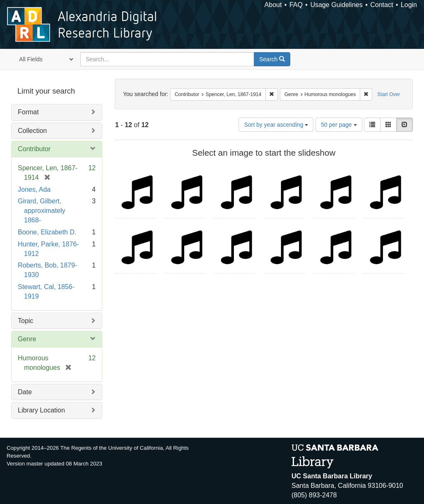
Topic (25, 321)
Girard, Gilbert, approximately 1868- (42, 211)
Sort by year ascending (276, 125)
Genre (27, 339)
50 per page (339, 125)
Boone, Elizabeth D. (47, 232)
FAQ (296, 5)
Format (28, 112)
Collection (32, 131)
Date (25, 392)
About (273, 5)
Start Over (389, 94)
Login (409, 5)
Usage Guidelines (336, 5)
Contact (382, 5)
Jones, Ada (34, 189)
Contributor (34, 149)
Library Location (41, 410)
